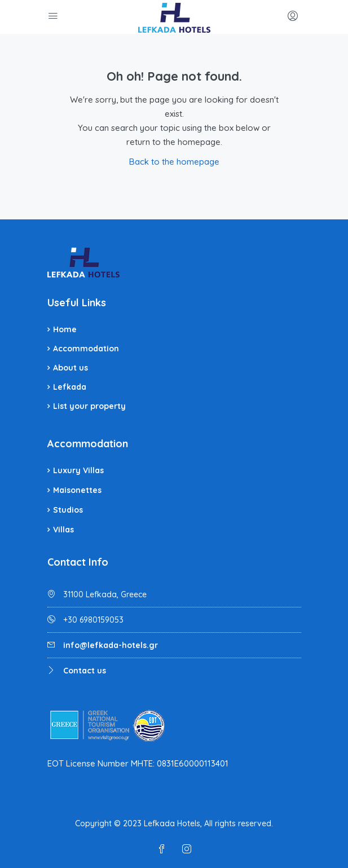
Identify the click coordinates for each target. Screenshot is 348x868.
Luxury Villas (78, 470)
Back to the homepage (174, 162)
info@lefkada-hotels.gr (111, 645)
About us (71, 368)
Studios (68, 510)
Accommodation (86, 349)
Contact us (85, 671)
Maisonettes (77, 490)
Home (65, 329)
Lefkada (70, 387)
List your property (89, 406)
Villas (63, 530)
